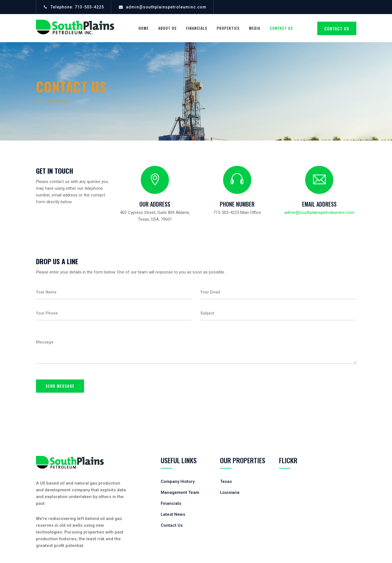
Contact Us (281, 28)
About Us (167, 28)
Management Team (180, 492)
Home (144, 28)
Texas (226, 481)
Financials (197, 28)
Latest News (173, 514)
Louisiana (230, 492)
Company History (178, 481)
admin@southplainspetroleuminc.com (166, 7)
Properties (228, 28)
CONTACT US (337, 28)
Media (255, 28)
